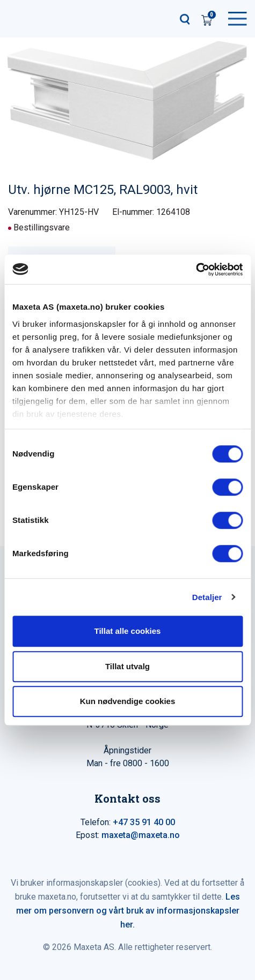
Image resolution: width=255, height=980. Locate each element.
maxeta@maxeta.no (141, 835)
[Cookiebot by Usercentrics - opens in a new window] (196, 270)
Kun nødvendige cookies (128, 701)
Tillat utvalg (127, 666)
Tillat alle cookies (128, 631)
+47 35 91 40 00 (144, 822)
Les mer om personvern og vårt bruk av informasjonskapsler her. (128, 911)
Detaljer (207, 597)
